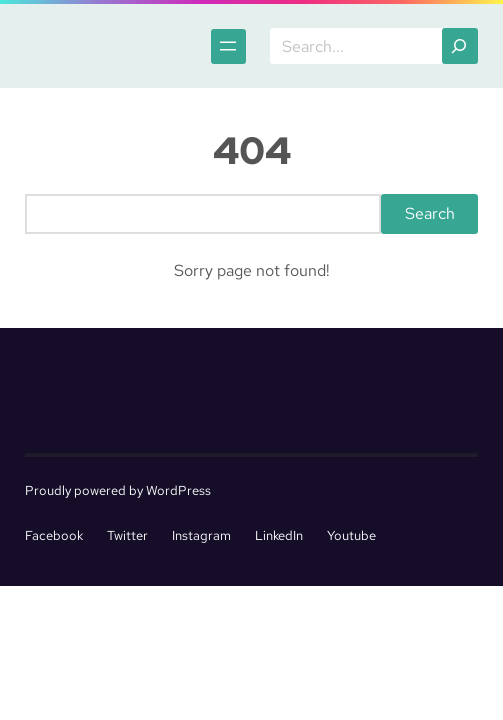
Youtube (351, 535)
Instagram (201, 535)
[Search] (460, 46)
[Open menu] (228, 46)
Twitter (127, 535)
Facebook (54, 535)
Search (430, 213)
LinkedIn (279, 535)
